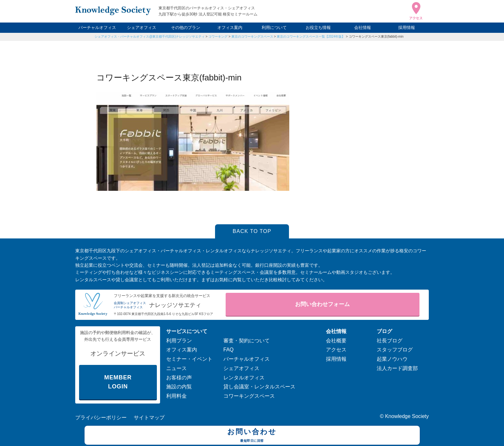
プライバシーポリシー (101, 418)
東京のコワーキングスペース (252, 37)
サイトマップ (149, 418)
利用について (274, 28)
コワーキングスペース (249, 396)
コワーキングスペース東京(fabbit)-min (376, 37)
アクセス (336, 350)
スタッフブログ (395, 350)
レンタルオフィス (244, 378)
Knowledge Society (407, 416)
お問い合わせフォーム (322, 304)
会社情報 (363, 28)
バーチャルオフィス (97, 28)
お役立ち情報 (318, 28)
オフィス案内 (230, 28)
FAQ (229, 350)
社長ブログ (390, 341)
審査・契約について (247, 341)
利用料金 (176, 396)
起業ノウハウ (392, 359)
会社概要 (336, 341)
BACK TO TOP (252, 231)
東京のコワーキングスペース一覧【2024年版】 (311, 37)
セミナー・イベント (189, 359)
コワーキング (218, 37)
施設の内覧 (179, 387)
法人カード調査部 (397, 368)
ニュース (176, 368)
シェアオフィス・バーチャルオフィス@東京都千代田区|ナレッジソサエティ (150, 37)
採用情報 (407, 28)
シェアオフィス (142, 28)
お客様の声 (179, 378)
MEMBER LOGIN (118, 382)
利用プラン (179, 341)
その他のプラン (186, 28)
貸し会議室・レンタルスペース (259, 387)
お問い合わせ (252, 436)
